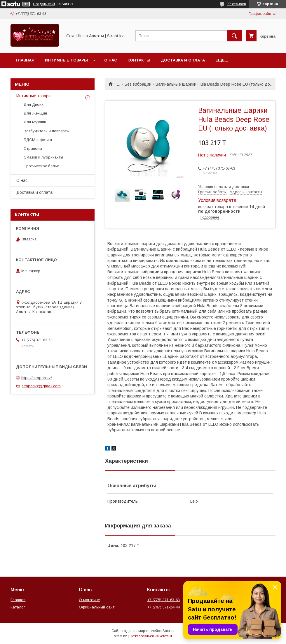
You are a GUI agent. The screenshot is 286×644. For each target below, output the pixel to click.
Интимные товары (66, 60)
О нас (111, 60)
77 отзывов (237, 4)
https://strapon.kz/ (37, 378)
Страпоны (33, 148)
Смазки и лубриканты (43, 157)
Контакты (139, 60)
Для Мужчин (35, 122)
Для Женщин (35, 113)
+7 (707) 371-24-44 (163, 607)
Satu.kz (169, 631)
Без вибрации (138, 84)
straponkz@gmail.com (41, 386)
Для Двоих (34, 104)
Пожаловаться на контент (151, 636)
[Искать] (234, 36)
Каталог (18, 607)
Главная (25, 60)
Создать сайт (44, 4)
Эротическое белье (41, 166)
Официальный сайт (97, 607)
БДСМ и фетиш (38, 140)
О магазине (89, 600)
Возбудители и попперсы (47, 131)
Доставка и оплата (183, 60)
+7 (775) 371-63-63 (163, 600)
